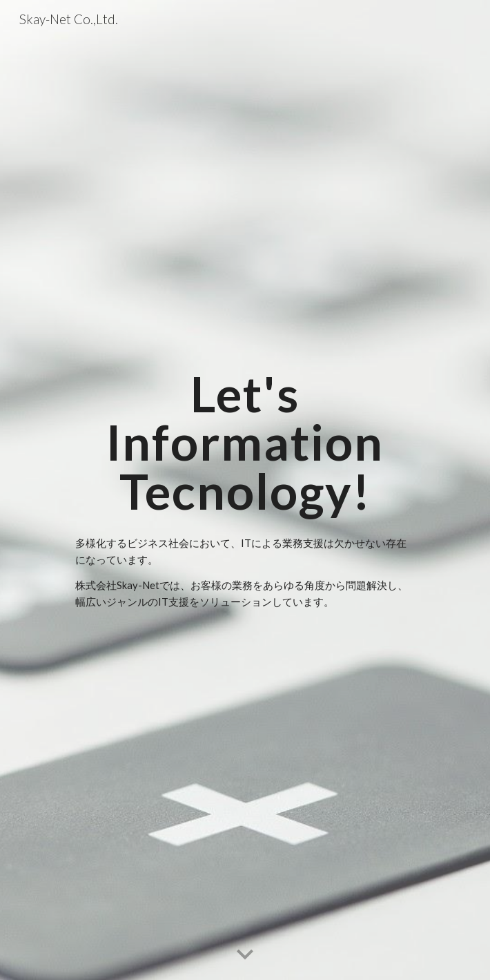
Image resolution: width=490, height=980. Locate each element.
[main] (245, 443)
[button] (245, 955)
